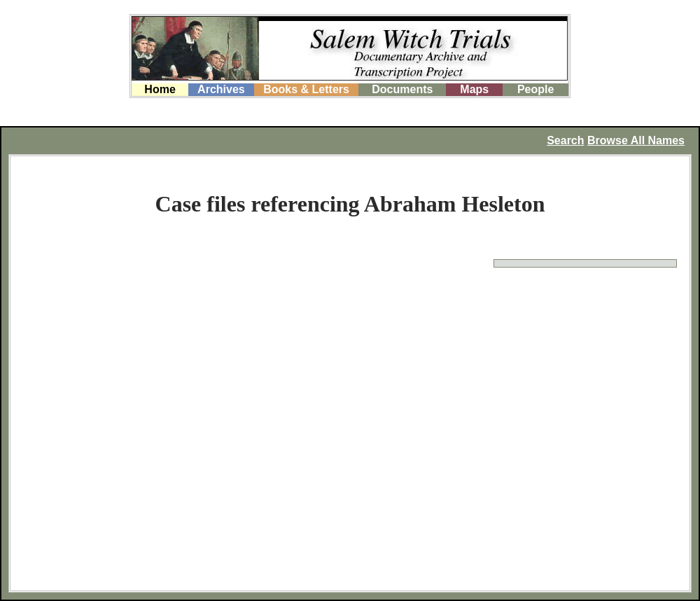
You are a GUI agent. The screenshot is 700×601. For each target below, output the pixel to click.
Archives (221, 89)
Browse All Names (636, 140)
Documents (402, 89)
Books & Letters (306, 89)
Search (565, 140)
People (535, 89)
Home (160, 89)
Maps (474, 89)
